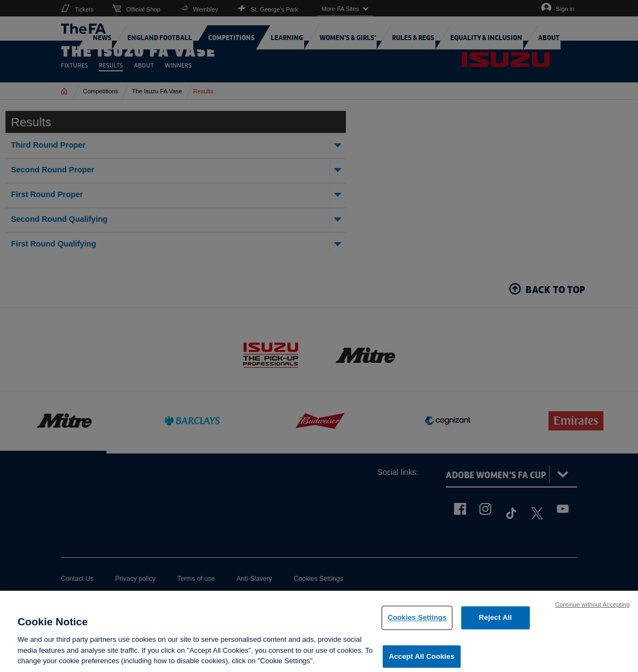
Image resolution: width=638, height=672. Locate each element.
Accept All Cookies (422, 660)
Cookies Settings (417, 621)
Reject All (495, 621)
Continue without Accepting (592, 608)
